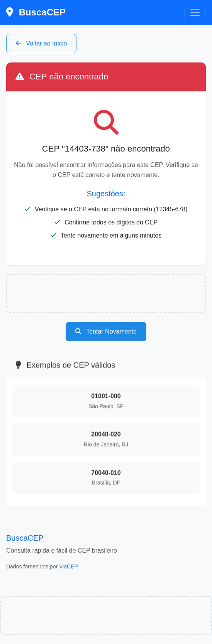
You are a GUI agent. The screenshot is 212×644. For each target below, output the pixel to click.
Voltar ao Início (41, 43)
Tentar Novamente (106, 331)
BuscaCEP (36, 12)
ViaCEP (69, 566)
